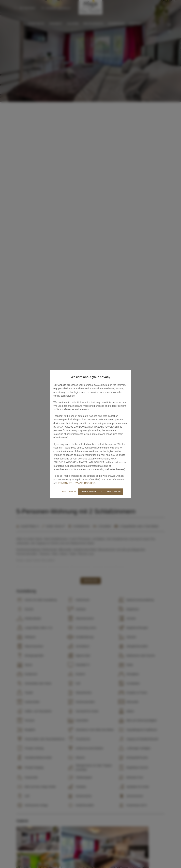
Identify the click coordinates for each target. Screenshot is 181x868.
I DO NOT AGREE (68, 492)
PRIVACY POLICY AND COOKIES (77, 483)
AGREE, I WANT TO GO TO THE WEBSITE (101, 492)
